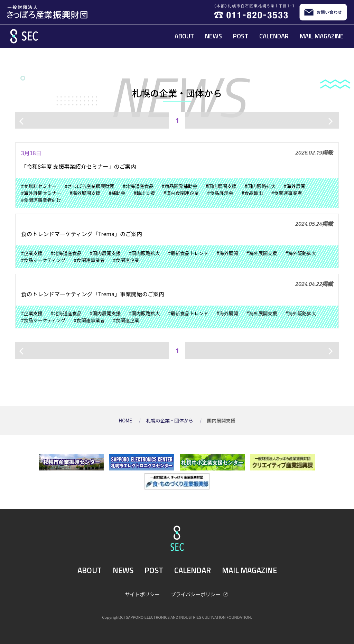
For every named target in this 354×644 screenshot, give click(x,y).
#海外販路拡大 (301, 253)
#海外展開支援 (85, 193)
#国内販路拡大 (260, 186)
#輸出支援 (145, 193)
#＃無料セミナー (39, 186)
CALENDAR (274, 36)
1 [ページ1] (177, 120)
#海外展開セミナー (41, 193)
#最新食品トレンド (188, 253)
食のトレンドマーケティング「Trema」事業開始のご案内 (93, 294)
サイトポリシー (142, 594)
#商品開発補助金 (180, 186)
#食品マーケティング (43, 260)
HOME (126, 420)
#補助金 (117, 193)
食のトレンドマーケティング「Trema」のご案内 (82, 234)
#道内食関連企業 (181, 193)
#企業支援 (32, 253)
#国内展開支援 (221, 186)
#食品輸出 (252, 193)
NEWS (213, 36)
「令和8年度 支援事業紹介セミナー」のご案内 (78, 166)
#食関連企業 (126, 260)
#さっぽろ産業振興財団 (90, 186)
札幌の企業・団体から (170, 420)
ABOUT (184, 36)
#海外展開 (295, 186)
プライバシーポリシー (196, 594)
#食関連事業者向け (41, 200)
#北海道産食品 (138, 186)
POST (241, 36)
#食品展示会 (220, 193)
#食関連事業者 (287, 193)
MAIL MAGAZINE (322, 36)
